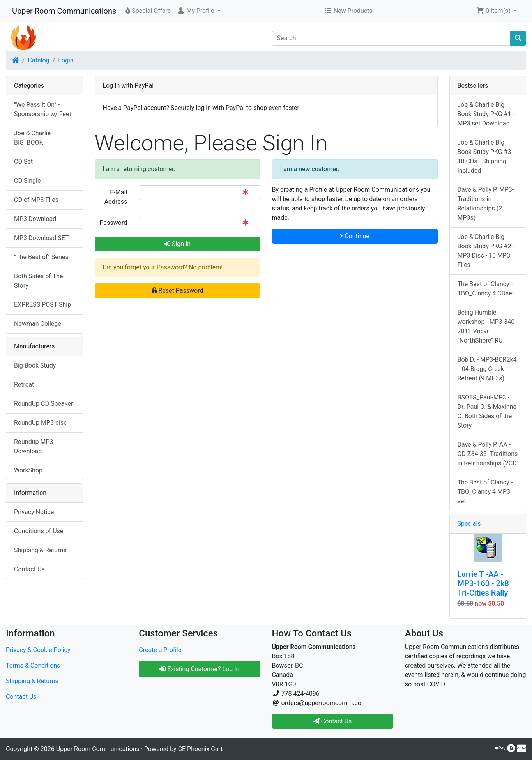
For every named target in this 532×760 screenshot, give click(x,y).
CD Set (23, 162)
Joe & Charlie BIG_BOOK (32, 138)
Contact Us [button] (333, 721)
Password (114, 223)
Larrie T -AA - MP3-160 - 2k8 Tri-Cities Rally (483, 583)
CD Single (27, 181)
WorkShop (28, 470)
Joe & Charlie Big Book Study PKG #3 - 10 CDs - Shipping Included (486, 156)
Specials (469, 524)
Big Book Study (35, 365)
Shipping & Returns (40, 550)
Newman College (38, 324)
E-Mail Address (116, 197)
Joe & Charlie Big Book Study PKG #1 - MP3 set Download (486, 114)
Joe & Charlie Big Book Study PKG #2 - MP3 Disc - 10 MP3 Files (486, 251)
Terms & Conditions (33, 665)
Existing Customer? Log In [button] (199, 669)
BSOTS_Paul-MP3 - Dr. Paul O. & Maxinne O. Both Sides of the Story (487, 411)
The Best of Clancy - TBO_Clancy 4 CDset (486, 289)
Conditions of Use (39, 531)
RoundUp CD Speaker (43, 404)
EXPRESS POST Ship (42, 305)
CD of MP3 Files (36, 200)
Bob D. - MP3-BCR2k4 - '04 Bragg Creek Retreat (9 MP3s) (487, 369)
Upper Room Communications (64, 11)
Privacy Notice (34, 512)
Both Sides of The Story (38, 281)
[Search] (391, 38)
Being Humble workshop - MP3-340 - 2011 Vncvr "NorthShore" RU (488, 326)
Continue (355, 236)
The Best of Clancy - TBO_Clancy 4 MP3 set (485, 492)
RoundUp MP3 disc (41, 423)
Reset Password (178, 291)
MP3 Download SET (42, 238)
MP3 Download (35, 219)
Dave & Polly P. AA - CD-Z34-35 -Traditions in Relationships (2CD (488, 454)
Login (66, 60)
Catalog (39, 60)
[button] (199, 11)
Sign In (177, 244)
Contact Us (29, 569)
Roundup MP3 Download (34, 446)
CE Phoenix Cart (201, 749)
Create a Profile (160, 650)
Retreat (24, 384)
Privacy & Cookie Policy (38, 650)
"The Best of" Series (41, 257)
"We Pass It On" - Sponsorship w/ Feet (43, 109)
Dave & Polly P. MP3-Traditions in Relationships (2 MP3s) (486, 204)
